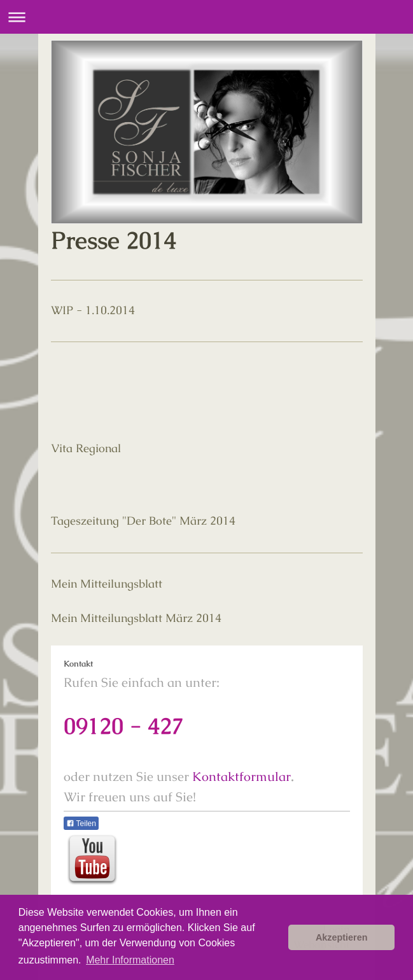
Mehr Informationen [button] (130, 960)
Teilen (81, 824)
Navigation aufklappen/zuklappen (206, 17)
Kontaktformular (241, 776)
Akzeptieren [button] (342, 937)
